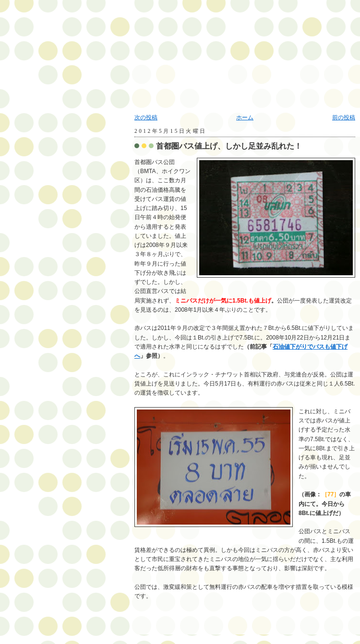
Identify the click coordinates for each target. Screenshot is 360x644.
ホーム (245, 117)
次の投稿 (146, 117)
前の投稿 (344, 117)
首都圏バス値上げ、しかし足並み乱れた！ (229, 146)
